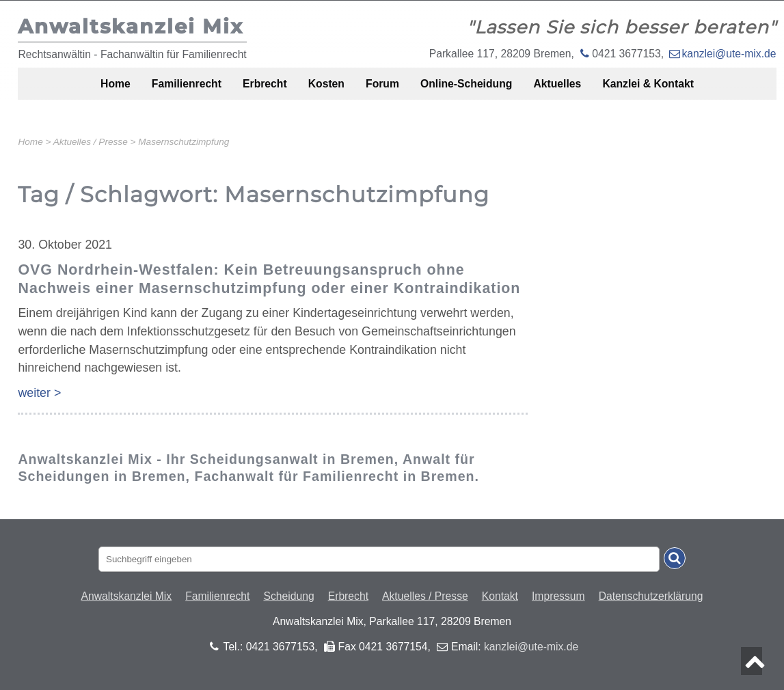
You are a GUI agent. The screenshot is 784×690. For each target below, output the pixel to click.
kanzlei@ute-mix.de (729, 54)
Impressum (558, 596)
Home (80, 91)
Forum (383, 91)
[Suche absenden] (675, 558)
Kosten (320, 91)
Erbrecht (249, 91)
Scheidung (288, 596)
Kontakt (500, 596)
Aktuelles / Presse (425, 596)
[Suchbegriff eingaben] (379, 559)
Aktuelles (580, 91)
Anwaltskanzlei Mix (127, 596)
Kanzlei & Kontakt (681, 91)
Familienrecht (161, 91)
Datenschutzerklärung (651, 596)
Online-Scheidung (478, 91)
